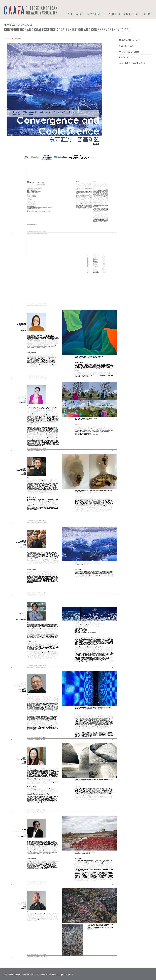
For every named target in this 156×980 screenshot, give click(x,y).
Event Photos (127, 57)
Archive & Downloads (132, 63)
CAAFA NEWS (27, 25)
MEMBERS (114, 14)
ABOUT (80, 14)
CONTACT (147, 14)
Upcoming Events (129, 51)
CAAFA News (126, 46)
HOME (70, 14)
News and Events (130, 40)
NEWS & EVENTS (96, 14)
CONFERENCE (131, 14)
